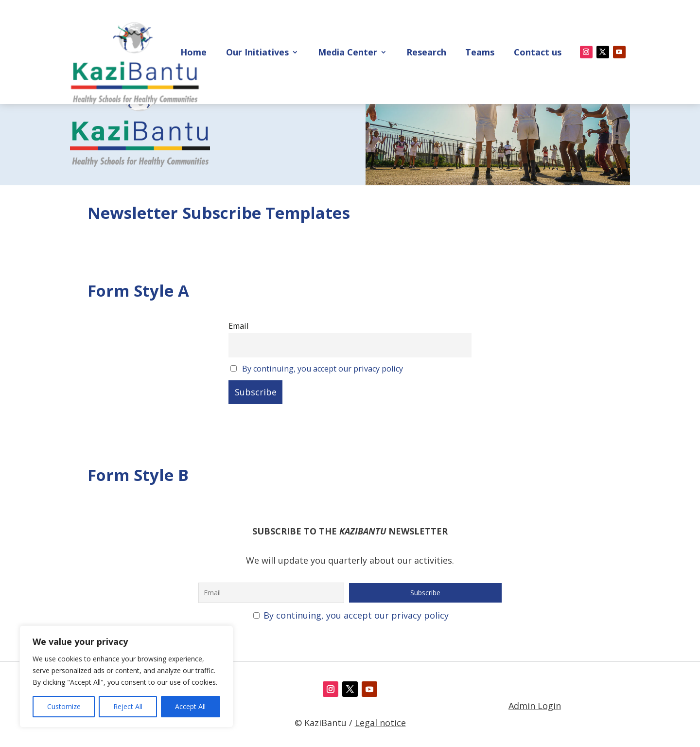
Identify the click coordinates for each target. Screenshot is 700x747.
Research (426, 53)
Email (238, 371)
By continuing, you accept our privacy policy (323, 413)
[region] (126, 676)
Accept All (190, 706)
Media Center (348, 53)
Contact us (538, 53)
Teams (480, 53)
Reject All (128, 706)
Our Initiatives (257, 53)
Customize (64, 706)
